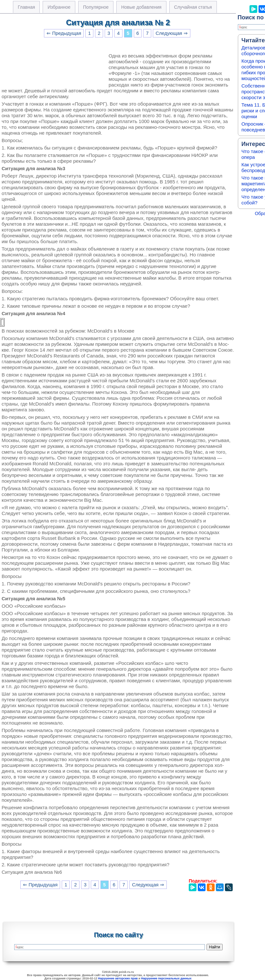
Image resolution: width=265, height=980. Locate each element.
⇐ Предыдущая (64, 33)
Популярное (96, 7)
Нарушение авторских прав (118, 978)
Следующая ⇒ (171, 33)
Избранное (59, 7)
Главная (26, 7)
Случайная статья (193, 7)
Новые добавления (141, 7)
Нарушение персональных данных (166, 978)
